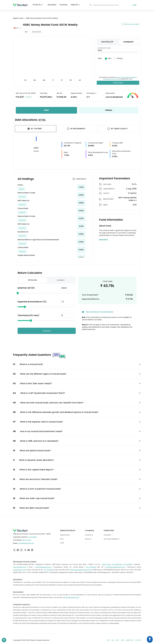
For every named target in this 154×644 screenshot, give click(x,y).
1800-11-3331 (27, 540)
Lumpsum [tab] (61, 280)
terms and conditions (124, 77)
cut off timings (115, 79)
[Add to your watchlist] (123, 24)
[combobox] (109, 5)
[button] (77, 364)
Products (38, 5)
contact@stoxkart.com (26, 543)
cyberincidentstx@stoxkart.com (81, 570)
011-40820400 (117, 564)
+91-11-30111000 (91, 567)
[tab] (25, 80)
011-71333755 (48, 570)
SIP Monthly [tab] (32, 280)
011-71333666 (32, 537)
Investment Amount (104, 48)
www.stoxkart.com (20, 567)
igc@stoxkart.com (20, 570)
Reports (76, 5)
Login (134, 5)
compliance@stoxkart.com (115, 567)
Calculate (47, 331)
